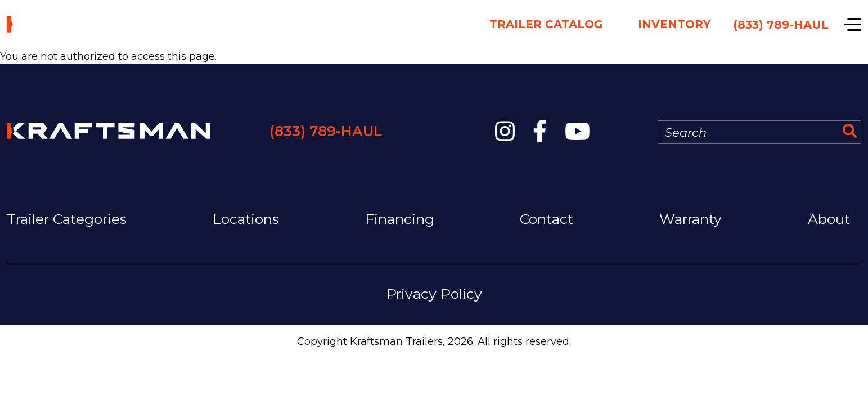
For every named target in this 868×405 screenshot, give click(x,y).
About (829, 219)
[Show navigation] (853, 24)
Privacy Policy (434, 294)
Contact (547, 219)
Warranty (691, 219)
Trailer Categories (67, 219)
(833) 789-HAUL (326, 131)
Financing (400, 219)
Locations (246, 219)
